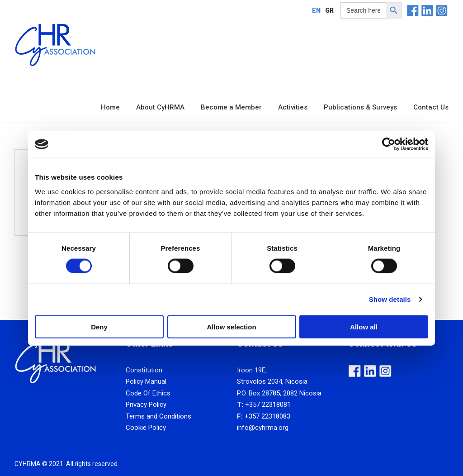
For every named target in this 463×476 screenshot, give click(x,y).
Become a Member (231, 107)
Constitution (144, 370)
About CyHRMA (160, 107)
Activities (293, 107)
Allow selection (231, 326)
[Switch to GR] (329, 10)
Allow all (364, 326)
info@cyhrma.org (263, 428)
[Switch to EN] (316, 10)
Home (110, 107)
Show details (390, 299)
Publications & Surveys (360, 107)
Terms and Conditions (158, 416)
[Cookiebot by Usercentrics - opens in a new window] (389, 144)
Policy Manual (146, 381)
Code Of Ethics (148, 393)
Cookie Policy (146, 428)
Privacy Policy (146, 405)
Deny (99, 326)
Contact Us (431, 107)
